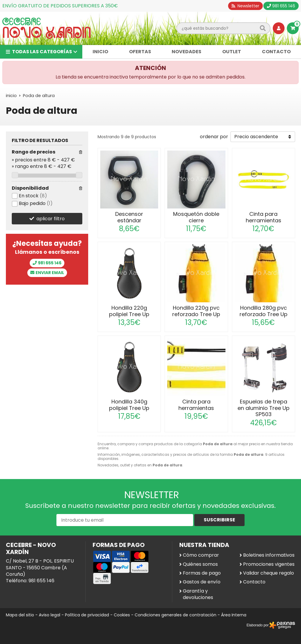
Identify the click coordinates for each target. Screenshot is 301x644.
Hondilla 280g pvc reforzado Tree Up (264, 311)
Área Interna (234, 615)
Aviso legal (50, 615)
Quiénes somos (200, 564)
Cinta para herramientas (264, 217)
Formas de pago (202, 573)
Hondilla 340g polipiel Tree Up (129, 405)
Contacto (254, 582)
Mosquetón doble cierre (196, 217)
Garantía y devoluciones (198, 594)
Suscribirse (219, 520)
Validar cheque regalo (269, 573)
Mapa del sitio (20, 615)
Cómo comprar (201, 555)
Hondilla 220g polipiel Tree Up (129, 311)
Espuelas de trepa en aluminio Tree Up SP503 (264, 408)
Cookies (122, 615)
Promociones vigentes (269, 564)
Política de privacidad (87, 615)
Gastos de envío (202, 582)
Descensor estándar (129, 217)
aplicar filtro (51, 219)
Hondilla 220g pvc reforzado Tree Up (196, 311)
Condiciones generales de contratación (175, 615)
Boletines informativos (269, 555)
